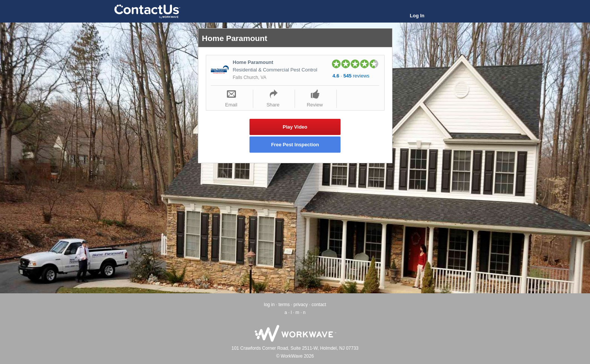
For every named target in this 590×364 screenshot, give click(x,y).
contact (319, 305)
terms (284, 305)
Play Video (295, 127)
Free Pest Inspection (295, 145)
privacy (301, 305)
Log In (417, 16)
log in (269, 305)
